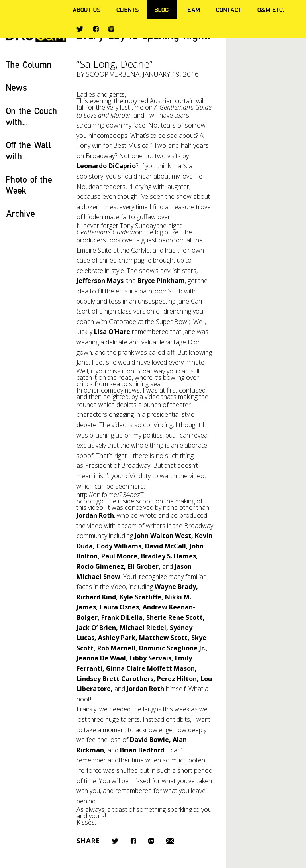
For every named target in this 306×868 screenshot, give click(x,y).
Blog (162, 10)
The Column (29, 64)
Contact (229, 10)
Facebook (96, 29)
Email (170, 841)
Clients (127, 10)
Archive (21, 213)
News (17, 87)
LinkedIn (151, 841)
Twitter (80, 29)
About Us (86, 10)
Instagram (111, 29)
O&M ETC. (271, 10)
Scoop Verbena (113, 74)
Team (192, 10)
